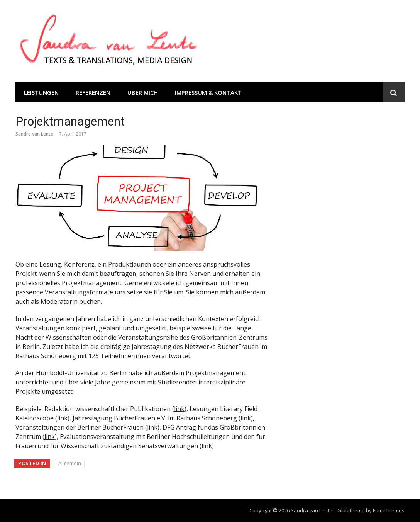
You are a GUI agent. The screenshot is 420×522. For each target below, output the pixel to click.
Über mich (143, 92)
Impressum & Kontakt (208, 92)
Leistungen (41, 92)
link (179, 409)
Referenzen (93, 92)
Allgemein (70, 463)
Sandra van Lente (34, 134)
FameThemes (389, 510)
